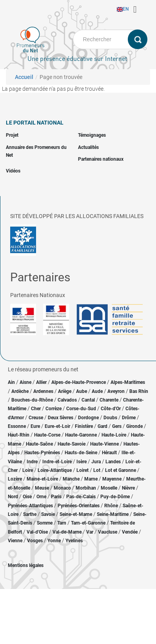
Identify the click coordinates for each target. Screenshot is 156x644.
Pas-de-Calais (81, 497)
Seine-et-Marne (76, 514)
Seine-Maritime (113, 514)
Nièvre (128, 488)
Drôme (129, 418)
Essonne (17, 426)
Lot (97, 470)
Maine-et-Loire (42, 479)
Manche (71, 479)
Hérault (109, 453)
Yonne (54, 541)
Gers (117, 426)
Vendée (130, 532)
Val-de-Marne (67, 532)
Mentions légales (26, 565)
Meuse (42, 488)
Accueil (24, 77)
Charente (109, 400)
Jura (96, 462)
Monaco (62, 488)
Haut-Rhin (19, 435)
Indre (32, 462)
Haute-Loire (114, 435)
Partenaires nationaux (101, 159)
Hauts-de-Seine (81, 453)
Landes (113, 462)
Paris (56, 497)
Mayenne (112, 479)
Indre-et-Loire (57, 462)
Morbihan (86, 488)
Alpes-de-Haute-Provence (79, 382)
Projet (12, 135)
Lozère (15, 479)
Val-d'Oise (37, 532)
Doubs (110, 418)
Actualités (88, 147)
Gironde (134, 426)
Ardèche (20, 391)
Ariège (65, 391)
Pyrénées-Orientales (79, 506)
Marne (91, 479)
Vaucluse (108, 532)
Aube (82, 391)
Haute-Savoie (72, 444)
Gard (102, 426)
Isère (82, 462)
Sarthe (30, 514)
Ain (12, 382)
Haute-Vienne (104, 444)
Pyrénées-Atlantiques (30, 506)
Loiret (83, 470)
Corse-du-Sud (81, 409)
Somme (45, 523)
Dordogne (88, 418)
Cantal (88, 400)
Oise (27, 497)
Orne (41, 497)
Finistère (84, 426)
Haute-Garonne (81, 435)
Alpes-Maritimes (128, 382)
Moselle (109, 488)
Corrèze (54, 409)
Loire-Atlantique (55, 470)
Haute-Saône (39, 444)
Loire (28, 470)
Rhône (111, 506)
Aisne (25, 382)
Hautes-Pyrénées (42, 453)
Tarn (62, 523)
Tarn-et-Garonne (88, 523)
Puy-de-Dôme (115, 497)
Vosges (35, 541)
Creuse (36, 418)
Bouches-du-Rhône (32, 400)
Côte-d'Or (111, 409)
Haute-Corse (47, 435)
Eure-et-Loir (57, 426)
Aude (97, 391)
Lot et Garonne (121, 470)
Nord (13, 497)
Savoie (48, 514)
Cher (36, 409)
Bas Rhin (139, 391)
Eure (35, 426)
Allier (41, 382)
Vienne (15, 541)
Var (90, 532)
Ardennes (43, 391)
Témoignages (92, 135)
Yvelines (74, 541)
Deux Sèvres (61, 418)
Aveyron (116, 391)
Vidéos (13, 171)
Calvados (67, 400)
